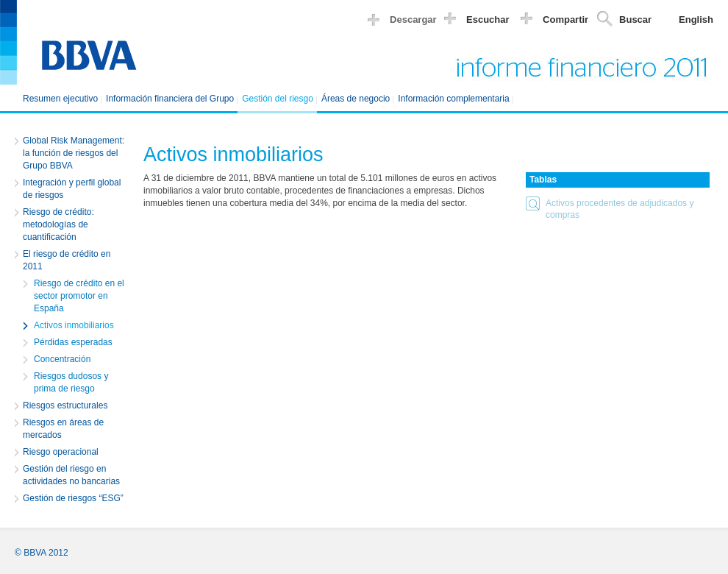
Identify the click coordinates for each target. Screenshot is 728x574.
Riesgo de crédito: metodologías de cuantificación (58, 224)
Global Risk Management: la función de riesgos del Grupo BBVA (74, 153)
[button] (618, 209)
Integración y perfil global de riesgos (72, 189)
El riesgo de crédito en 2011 (67, 260)
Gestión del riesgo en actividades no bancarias (71, 475)
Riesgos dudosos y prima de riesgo (71, 382)
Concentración (62, 359)
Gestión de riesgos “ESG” (73, 498)
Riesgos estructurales (65, 405)
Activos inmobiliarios (74, 325)
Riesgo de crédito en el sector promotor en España (79, 296)
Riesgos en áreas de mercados (63, 429)
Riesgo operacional (61, 452)
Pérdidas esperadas (73, 342)
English (696, 20)
